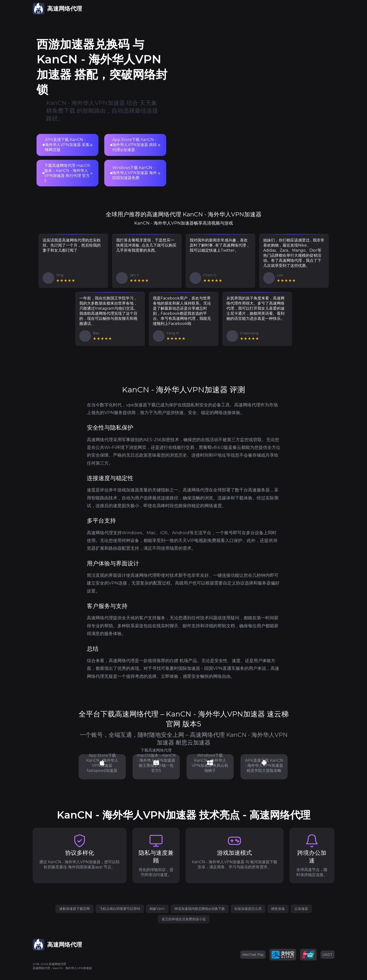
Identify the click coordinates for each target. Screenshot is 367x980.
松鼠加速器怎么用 (248, 909)
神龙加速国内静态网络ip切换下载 (200, 909)
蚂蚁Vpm (157, 909)
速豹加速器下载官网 (75, 909)
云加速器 (301, 909)
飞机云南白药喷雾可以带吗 (120, 909)
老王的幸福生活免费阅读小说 (184, 919)
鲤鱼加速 (278, 909)
